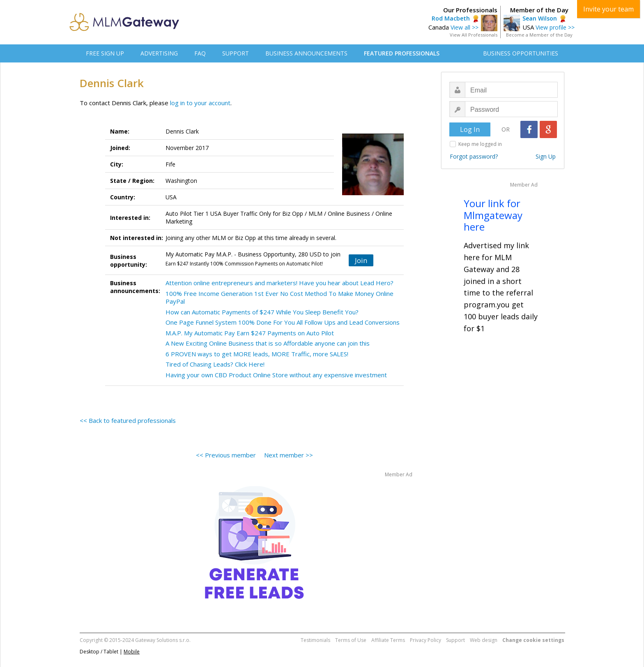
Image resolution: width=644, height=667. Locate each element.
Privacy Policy (425, 640)
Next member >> (289, 455)
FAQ (200, 53)
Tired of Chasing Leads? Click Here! (215, 364)
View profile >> (555, 27)
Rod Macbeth (451, 18)
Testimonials (315, 640)
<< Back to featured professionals (128, 420)
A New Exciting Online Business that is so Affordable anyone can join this (268, 343)
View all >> (465, 27)
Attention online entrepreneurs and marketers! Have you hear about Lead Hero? (279, 283)
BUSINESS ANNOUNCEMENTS (306, 53)
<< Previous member (226, 455)
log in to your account (200, 103)
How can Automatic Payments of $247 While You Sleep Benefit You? (262, 312)
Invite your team (608, 9)
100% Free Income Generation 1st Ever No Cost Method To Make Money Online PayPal (279, 298)
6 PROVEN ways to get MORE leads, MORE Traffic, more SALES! (257, 354)
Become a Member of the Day (539, 35)
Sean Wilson (540, 18)
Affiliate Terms (388, 640)
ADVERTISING (159, 53)
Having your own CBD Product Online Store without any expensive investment (276, 375)
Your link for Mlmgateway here (493, 215)
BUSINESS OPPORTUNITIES (521, 53)
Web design (484, 640)
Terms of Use (351, 640)
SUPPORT (236, 53)
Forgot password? (474, 156)
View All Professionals (474, 35)
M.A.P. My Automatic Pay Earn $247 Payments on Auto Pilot (250, 333)
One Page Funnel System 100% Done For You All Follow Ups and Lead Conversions (283, 322)
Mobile (132, 652)
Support (455, 640)
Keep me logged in (480, 144)
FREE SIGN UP (105, 53)
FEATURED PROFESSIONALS (402, 53)
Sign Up (546, 156)
